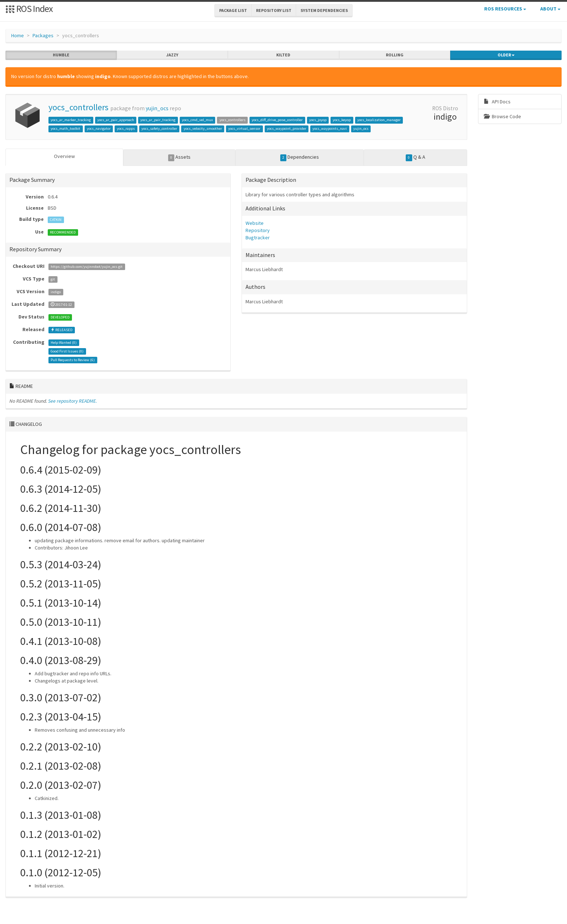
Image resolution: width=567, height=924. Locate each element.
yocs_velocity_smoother (203, 129)
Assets (180, 157)
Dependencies (300, 157)
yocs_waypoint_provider (287, 129)
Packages (43, 35)
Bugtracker (258, 238)
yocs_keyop (342, 120)
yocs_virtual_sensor (244, 129)
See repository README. (73, 401)
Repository (258, 230)
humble (61, 55)
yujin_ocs (157, 108)
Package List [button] (233, 10)
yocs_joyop (318, 120)
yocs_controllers (78, 107)
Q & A (415, 157)
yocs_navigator (99, 129)
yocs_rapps (126, 129)
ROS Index (29, 8)
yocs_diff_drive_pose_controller (277, 120)
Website (255, 223)
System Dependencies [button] (324, 10)
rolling (395, 55)
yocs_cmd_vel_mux (197, 120)
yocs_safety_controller (159, 129)
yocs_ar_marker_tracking (71, 120)
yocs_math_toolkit (65, 129)
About (550, 9)
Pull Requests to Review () (73, 360)
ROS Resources (505, 9)
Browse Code (502, 116)
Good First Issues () (67, 351)
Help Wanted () (64, 343)
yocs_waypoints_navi (330, 129)
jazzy (172, 55)
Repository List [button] (274, 10)
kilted (283, 55)
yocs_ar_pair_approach (116, 120)
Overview (64, 156)
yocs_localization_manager (379, 120)
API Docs (497, 102)
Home (18, 35)
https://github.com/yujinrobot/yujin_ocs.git (87, 267)
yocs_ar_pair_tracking (158, 120)
